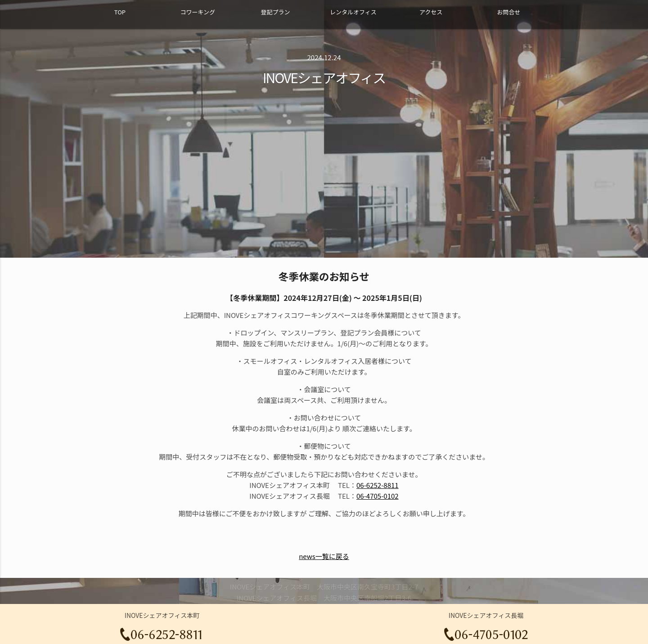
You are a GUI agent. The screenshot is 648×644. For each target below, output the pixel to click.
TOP (120, 12)
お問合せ (508, 12)
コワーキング (198, 12)
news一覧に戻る (324, 556)
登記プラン (275, 12)
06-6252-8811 (378, 485)
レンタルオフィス (353, 12)
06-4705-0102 (378, 496)
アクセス (431, 12)
